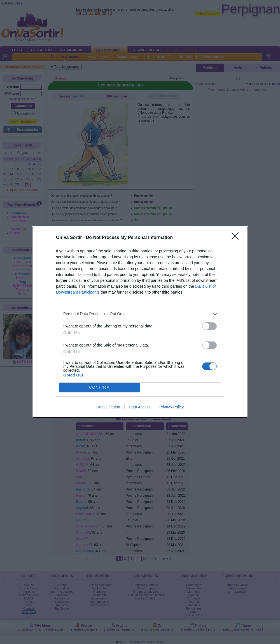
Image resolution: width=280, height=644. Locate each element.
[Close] (237, 238)
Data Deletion (108, 407)
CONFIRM (100, 387)
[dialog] (140, 322)
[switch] (209, 326)
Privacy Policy (172, 407)
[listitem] (140, 314)
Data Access (140, 407)
